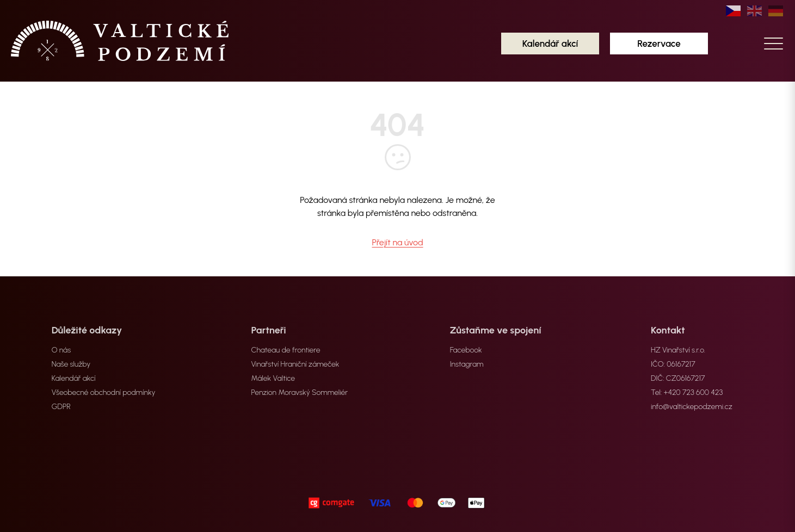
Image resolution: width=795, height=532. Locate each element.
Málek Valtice (273, 378)
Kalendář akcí (550, 44)
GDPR (61, 407)
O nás (61, 350)
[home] (120, 41)
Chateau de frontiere (286, 350)
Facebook (466, 350)
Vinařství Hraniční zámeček (295, 364)
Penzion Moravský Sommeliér (300, 392)
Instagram (467, 364)
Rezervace (659, 44)
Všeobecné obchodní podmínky (104, 392)
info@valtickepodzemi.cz (692, 407)
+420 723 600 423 (694, 392)
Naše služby (71, 364)
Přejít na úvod (397, 242)
